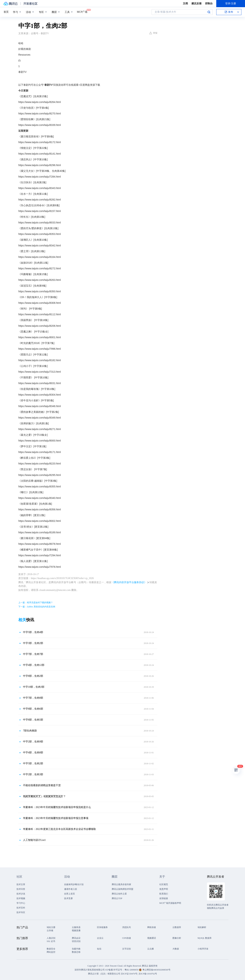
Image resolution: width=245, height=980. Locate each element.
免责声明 (164, 889)
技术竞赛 (68, 898)
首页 (6, 12)
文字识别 (126, 949)
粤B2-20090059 (132, 970)
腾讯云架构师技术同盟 (122, 889)
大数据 (176, 949)
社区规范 (164, 884)
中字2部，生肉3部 (33, 774)
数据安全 (51, 949)
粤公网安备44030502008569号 (156, 970)
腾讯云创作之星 (119, 894)
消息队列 (126, 927)
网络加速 (152, 927)
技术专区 (21, 912)
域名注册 (51, 927)
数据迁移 (76, 952)
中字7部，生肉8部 (33, 698)
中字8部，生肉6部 (33, 709)
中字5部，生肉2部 (33, 763)
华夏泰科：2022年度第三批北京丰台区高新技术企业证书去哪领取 (59, 829)
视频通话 (152, 938)
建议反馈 (197, 3)
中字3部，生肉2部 (33, 643)
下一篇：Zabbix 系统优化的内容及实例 (37, 607)
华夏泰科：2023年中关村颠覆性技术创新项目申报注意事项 (56, 818)
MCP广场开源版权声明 (170, 903)
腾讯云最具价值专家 (121, 884)
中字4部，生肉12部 (34, 665)
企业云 (100, 938)
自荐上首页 (70, 894)
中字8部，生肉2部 (33, 676)
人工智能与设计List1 (34, 840)
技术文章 (21, 884)
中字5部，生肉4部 (33, 632)
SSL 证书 (51, 941)
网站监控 (51, 952)
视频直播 (76, 931)
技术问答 (21, 889)
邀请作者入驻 (71, 889)
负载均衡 (76, 949)
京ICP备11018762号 (148, 974)
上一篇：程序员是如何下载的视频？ (36, 603)
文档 (185, 3)
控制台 (209, 3)
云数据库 (177, 927)
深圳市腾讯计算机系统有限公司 (90, 970)
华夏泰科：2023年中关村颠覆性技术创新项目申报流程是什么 (57, 807)
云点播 (151, 949)
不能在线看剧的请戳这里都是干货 (42, 785)
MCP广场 (82, 12)
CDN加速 (127, 938)
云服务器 (76, 927)
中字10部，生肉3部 (34, 687)
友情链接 (164, 898)
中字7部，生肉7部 (33, 654)
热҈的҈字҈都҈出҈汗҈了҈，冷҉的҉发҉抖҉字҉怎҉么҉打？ (44, 796)
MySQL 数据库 (205, 938)
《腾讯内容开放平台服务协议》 (129, 582)
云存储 (50, 931)
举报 (153, 33)
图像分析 (177, 938)
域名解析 (202, 927)
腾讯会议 (76, 938)
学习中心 (21, 903)
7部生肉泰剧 (30, 731)
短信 (99, 949)
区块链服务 (102, 927)
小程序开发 (203, 949)
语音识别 (76, 941)
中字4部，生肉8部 (33, 753)
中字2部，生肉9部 (33, 742)
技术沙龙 (21, 894)
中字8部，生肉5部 (33, 720)
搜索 (209, 12)
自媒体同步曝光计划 (74, 884)
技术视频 (21, 898)
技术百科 (21, 908)
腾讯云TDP (117, 898)
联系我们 (164, 894)
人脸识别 (51, 938)
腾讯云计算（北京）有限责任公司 (104, 974)
